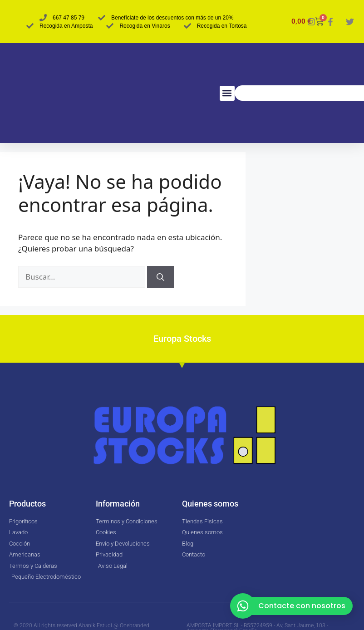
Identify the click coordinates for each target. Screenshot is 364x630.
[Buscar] (160, 277)
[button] (227, 93)
